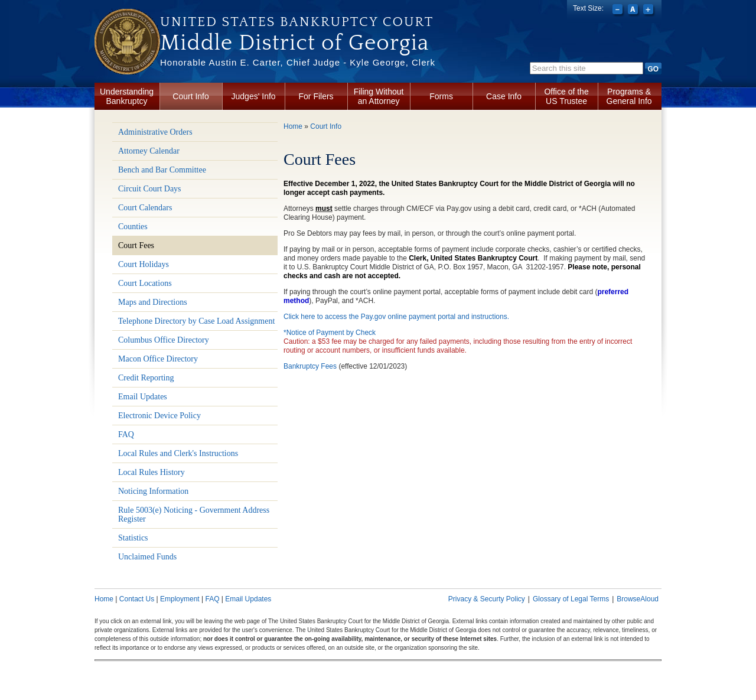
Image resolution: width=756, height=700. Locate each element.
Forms (441, 96)
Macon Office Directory (158, 359)
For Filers (316, 96)
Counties (133, 227)
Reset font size (634, 11)
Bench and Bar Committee (162, 170)
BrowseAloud (638, 599)
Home (293, 126)
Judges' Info (254, 96)
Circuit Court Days (150, 189)
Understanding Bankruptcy (127, 96)
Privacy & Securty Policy (487, 599)
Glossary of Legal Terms (571, 599)
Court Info (190, 96)
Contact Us (137, 599)
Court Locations (145, 283)
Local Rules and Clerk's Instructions (178, 453)
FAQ (126, 434)
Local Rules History (151, 472)
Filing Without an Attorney (379, 96)
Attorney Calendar (149, 151)
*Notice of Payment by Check (330, 333)
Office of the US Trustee (566, 96)
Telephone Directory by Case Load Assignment (196, 321)
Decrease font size (619, 11)
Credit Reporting (146, 378)
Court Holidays (144, 264)
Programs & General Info (629, 96)
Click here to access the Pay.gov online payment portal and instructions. (396, 317)
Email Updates (143, 397)
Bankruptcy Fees (310, 366)
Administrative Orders (155, 132)
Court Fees (136, 245)
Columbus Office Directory (164, 340)
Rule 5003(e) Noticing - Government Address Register (194, 515)
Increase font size (649, 11)
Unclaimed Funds (147, 557)
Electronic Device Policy (159, 416)
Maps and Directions (153, 302)
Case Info (504, 96)
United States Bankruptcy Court (297, 22)
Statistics (133, 538)
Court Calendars (145, 208)
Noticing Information (153, 491)
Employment (180, 599)
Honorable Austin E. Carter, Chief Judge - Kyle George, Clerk (298, 62)
